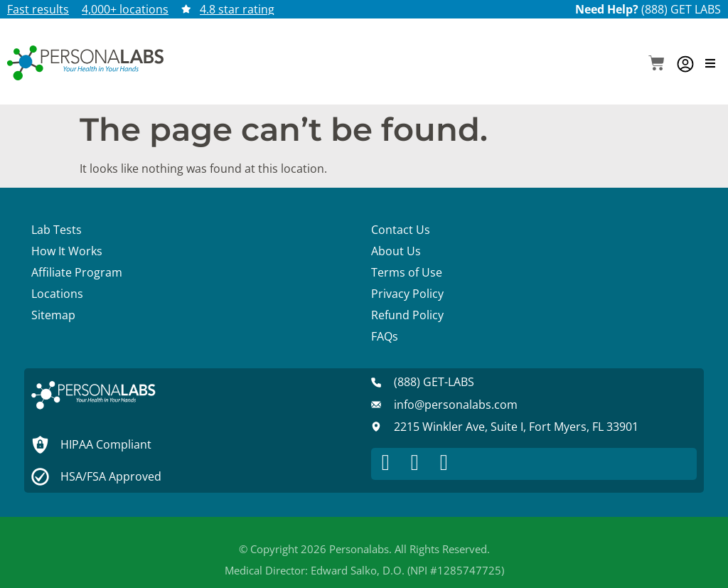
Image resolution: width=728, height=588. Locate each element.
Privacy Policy (407, 294)
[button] (657, 64)
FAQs (385, 336)
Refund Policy (407, 315)
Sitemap (53, 315)
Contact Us (401, 230)
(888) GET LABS (681, 9)
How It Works (67, 251)
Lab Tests (57, 230)
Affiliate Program (77, 272)
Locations (57, 294)
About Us (396, 251)
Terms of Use (407, 272)
